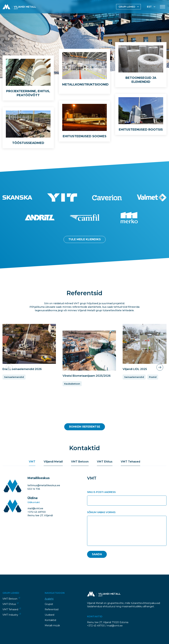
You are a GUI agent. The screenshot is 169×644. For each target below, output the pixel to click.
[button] (160, 367)
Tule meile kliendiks (85, 239)
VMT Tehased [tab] (130, 462)
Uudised (49, 615)
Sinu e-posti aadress (101, 492)
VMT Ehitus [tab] (105, 462)
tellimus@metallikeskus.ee (44, 485)
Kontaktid (50, 620)
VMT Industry (12, 615)
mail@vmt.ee (35, 508)
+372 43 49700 (37, 512)
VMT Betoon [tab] (80, 462)
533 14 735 (34, 489)
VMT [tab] (32, 462)
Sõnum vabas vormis (101, 512)
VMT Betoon (11, 599)
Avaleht (49, 599)
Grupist (49, 604)
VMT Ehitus (11, 604)
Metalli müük (52, 625)
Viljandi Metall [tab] (53, 462)
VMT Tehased (12, 609)
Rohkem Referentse (85, 427)
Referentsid (52, 609)
